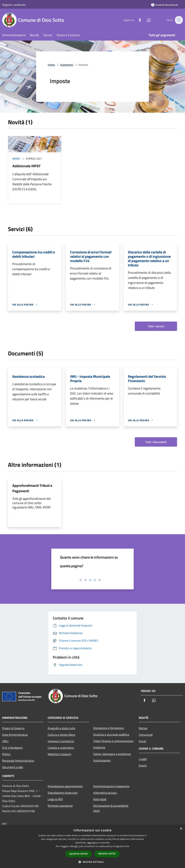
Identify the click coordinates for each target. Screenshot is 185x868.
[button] (92, 862)
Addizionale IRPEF (27, 166)
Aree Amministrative (15, 735)
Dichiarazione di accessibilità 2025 (111, 808)
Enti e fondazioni (12, 748)
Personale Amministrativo (18, 761)
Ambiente (99, 747)
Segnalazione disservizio (63, 793)
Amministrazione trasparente (111, 786)
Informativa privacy (105, 793)
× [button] (181, 829)
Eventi (143, 765)
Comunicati (146, 735)
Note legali (100, 799)
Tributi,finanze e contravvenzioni (113, 741)
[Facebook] (137, 20)
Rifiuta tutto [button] (107, 854)
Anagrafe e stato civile (61, 728)
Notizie (143, 728)
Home (51, 65)
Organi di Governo (13, 728)
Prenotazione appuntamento (65, 786)
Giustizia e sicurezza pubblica (111, 734)
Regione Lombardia (14, 5)
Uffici (5, 741)
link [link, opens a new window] (127, 846)
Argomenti (67, 65)
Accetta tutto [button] (79, 854)
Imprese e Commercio (61, 741)
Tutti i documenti (156, 442)
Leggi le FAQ (55, 799)
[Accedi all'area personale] (165, 5)
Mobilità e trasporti (59, 754)
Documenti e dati (13, 767)
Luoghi (143, 759)
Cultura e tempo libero (61, 735)
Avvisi (16, 159)
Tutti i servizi (156, 326)
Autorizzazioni (102, 760)
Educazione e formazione (108, 728)
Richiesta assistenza (60, 806)
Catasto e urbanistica (61, 748)
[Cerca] (178, 20)
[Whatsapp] (146, 20)
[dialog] (92, 846)
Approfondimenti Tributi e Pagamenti (32, 488)
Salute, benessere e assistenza (112, 754)
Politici (6, 754)
